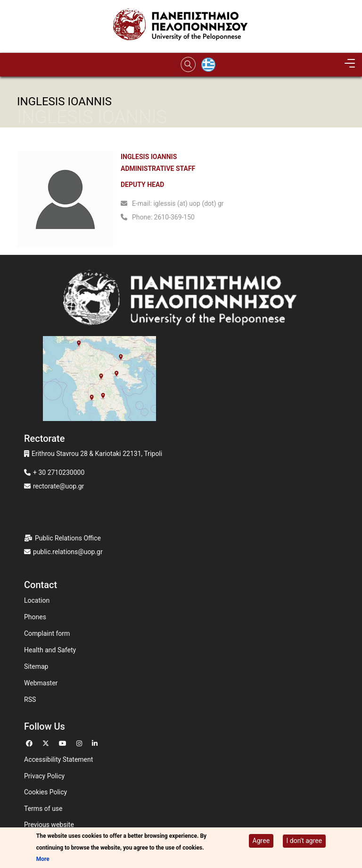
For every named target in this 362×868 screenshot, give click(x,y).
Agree (261, 841)
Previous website (49, 825)
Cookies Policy (45, 792)
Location (37, 600)
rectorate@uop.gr (58, 486)
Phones (35, 617)
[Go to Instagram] (80, 742)
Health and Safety (50, 650)
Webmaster (41, 683)
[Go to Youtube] (64, 742)
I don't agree (304, 841)
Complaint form (47, 633)
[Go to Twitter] (47, 742)
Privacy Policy (44, 776)
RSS (30, 699)
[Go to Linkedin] (96, 742)
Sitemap (36, 666)
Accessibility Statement (58, 759)
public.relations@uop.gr (68, 552)
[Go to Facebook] (30, 742)
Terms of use (43, 809)
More (43, 859)
